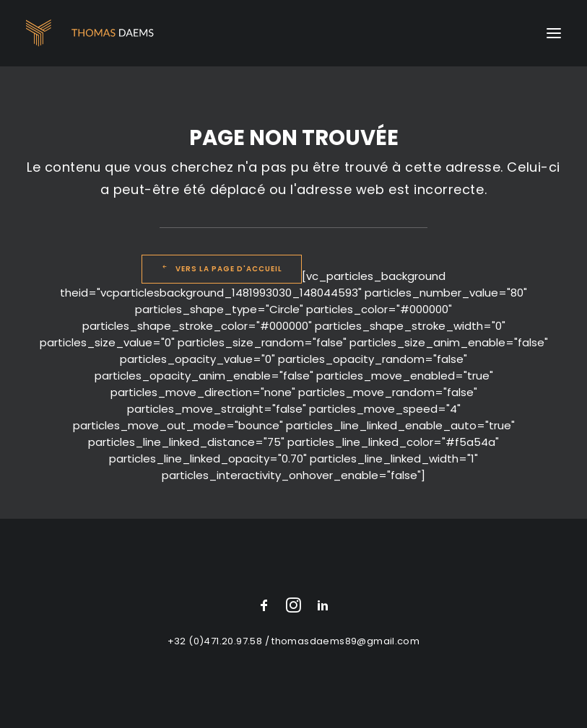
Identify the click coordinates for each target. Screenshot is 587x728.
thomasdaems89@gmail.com (345, 641)
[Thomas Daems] (93, 33)
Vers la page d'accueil (222, 269)
